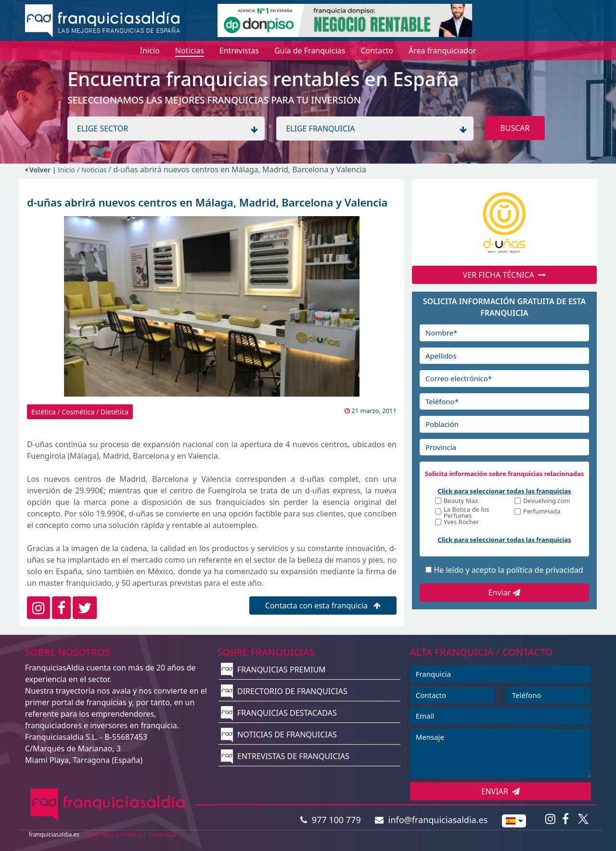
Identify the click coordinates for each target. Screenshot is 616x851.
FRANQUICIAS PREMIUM (273, 670)
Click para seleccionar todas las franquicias (504, 491)
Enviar (505, 593)
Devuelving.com (547, 501)
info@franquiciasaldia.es (431, 820)
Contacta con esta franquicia (323, 606)
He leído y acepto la (508, 570)
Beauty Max (461, 501)
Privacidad (162, 834)
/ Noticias (93, 170)
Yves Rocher (462, 522)
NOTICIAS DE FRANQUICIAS (279, 735)
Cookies (131, 834)
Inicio (66, 170)
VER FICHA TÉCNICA (505, 275)
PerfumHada (542, 512)
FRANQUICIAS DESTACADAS (279, 713)
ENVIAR (501, 791)
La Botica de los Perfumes (467, 513)
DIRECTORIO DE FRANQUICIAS (284, 691)
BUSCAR (515, 128)
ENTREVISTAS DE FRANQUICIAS (285, 756)
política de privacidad (545, 570)
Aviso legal (100, 834)
